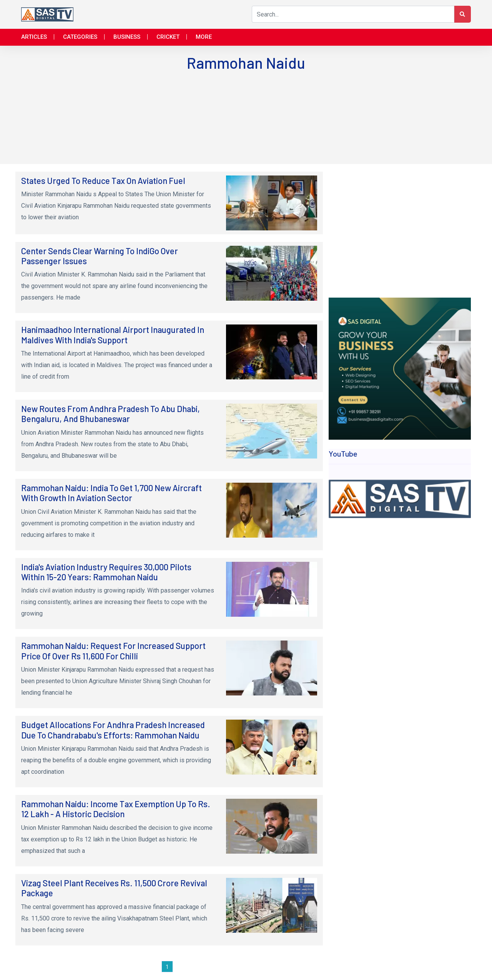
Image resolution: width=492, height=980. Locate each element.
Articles (34, 37)
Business (127, 37)
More (204, 37)
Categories (80, 37)
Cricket (168, 37)
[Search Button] (462, 14)
